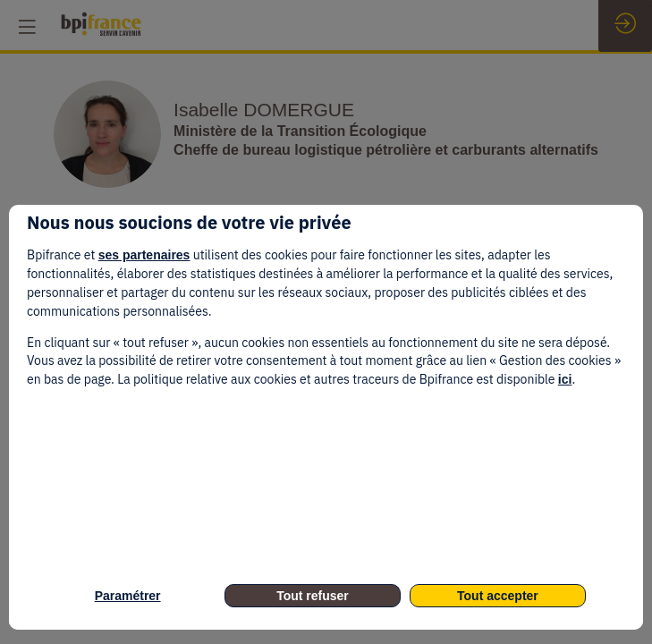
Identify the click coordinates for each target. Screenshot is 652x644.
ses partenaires (144, 255)
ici (565, 379)
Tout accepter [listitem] (498, 596)
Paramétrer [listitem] (128, 596)
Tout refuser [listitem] (313, 596)
